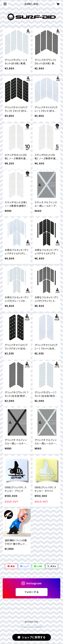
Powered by (32, 627)
